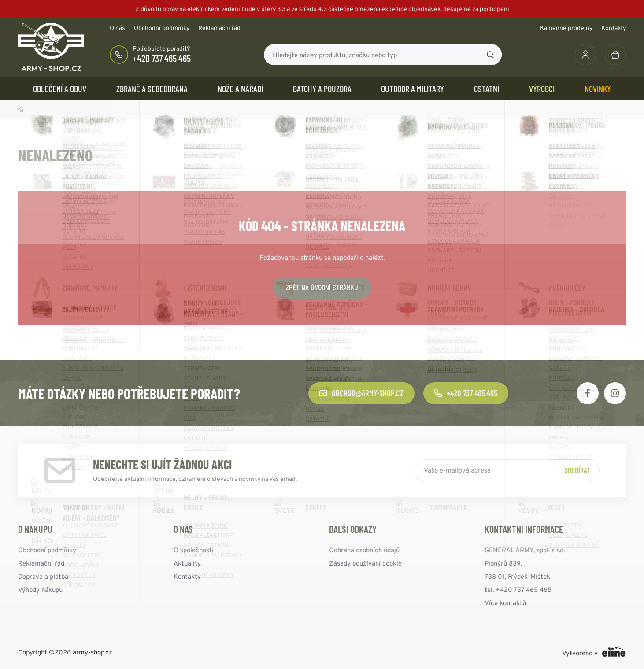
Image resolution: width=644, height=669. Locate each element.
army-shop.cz (93, 652)
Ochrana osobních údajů (364, 550)
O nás (117, 28)
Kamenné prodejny (566, 28)
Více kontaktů (505, 603)
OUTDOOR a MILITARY (413, 89)
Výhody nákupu (40, 590)
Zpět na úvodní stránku (322, 287)
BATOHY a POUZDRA (322, 89)
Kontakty (614, 28)
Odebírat (577, 470)
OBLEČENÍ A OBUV (60, 89)
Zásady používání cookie (365, 563)
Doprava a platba (43, 576)
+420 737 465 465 (162, 58)
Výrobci (542, 89)
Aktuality (187, 563)
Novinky (598, 89)
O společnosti (194, 550)
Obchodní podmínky (162, 28)
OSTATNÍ (487, 89)
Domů (21, 110)
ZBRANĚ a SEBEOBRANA (152, 89)
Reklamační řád (219, 28)
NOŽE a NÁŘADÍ (240, 89)
